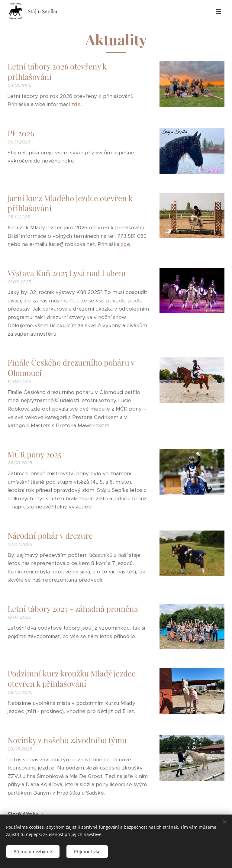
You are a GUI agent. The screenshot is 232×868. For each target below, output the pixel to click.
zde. (126, 244)
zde (76, 104)
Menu (218, 11)
